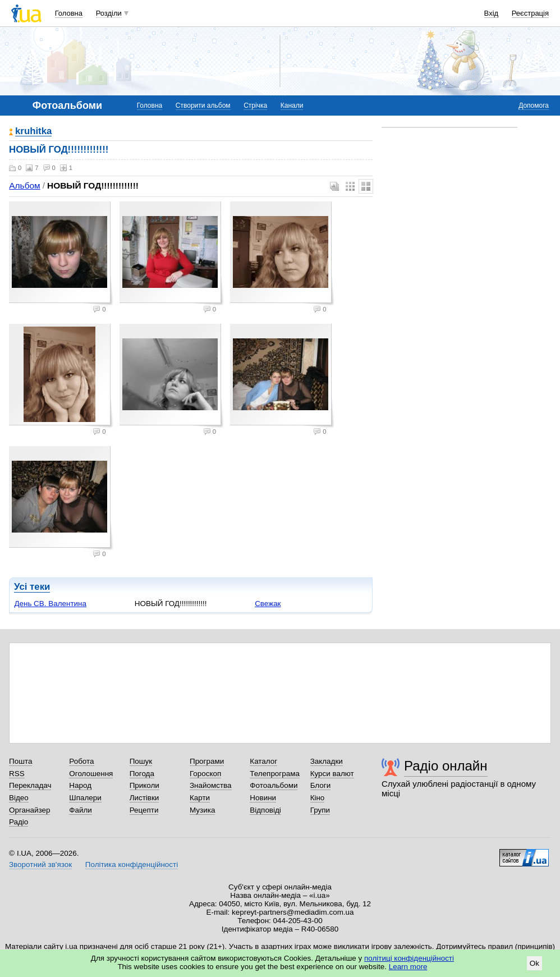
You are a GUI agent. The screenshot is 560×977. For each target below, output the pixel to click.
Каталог (263, 761)
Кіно (318, 798)
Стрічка (255, 106)
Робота (81, 761)
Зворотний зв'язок (40, 864)
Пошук (141, 761)
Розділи (109, 13)
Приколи (144, 785)
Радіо (19, 822)
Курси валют (332, 774)
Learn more (408, 967)
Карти (200, 798)
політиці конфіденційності (409, 958)
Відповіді (265, 810)
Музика (202, 810)
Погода (142, 774)
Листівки (144, 798)
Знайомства (211, 785)
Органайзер (29, 810)
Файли (81, 810)
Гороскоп (205, 774)
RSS (17, 774)
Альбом (24, 185)
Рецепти (144, 810)
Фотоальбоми (274, 785)
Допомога (534, 106)
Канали (292, 106)
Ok (534, 963)
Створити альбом (203, 106)
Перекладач (30, 785)
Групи (320, 810)
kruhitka (33, 132)
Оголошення (91, 774)
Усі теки (32, 587)
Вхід (492, 13)
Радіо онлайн (446, 766)
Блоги (321, 785)
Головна (69, 13)
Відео (19, 798)
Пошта (20, 761)
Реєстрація (530, 13)
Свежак (268, 604)
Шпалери (85, 798)
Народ (80, 785)
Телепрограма (275, 774)
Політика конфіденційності (132, 864)
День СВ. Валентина (50, 604)
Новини (263, 798)
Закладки (327, 761)
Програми (207, 761)
